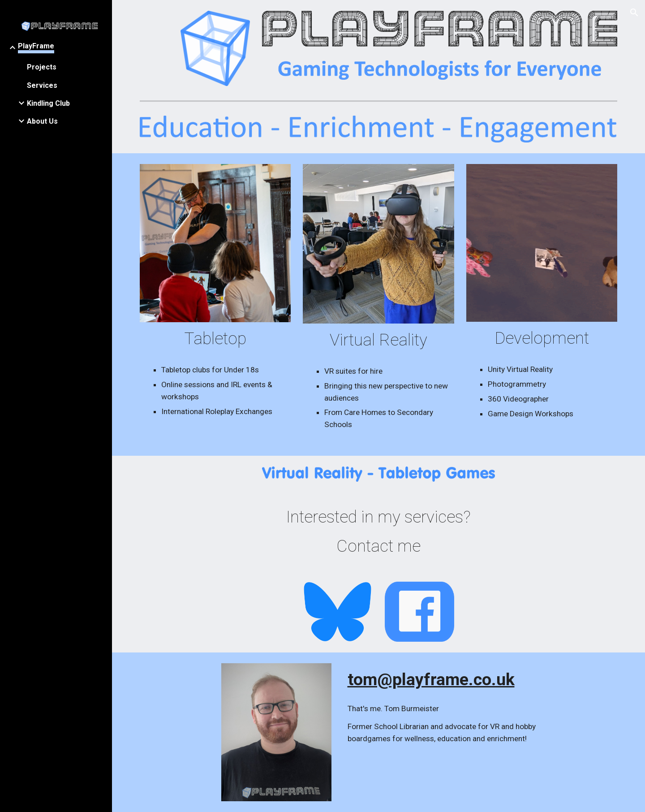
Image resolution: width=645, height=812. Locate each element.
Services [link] (42, 85)
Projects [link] (42, 67)
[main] (215, 339)
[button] (634, 13)
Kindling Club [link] (48, 103)
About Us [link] (42, 121)
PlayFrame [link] (36, 46)
